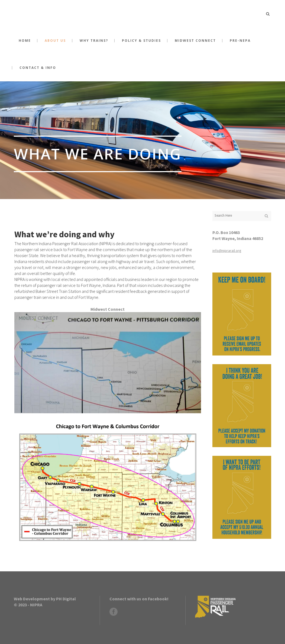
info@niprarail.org (227, 251)
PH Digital (66, 599)
